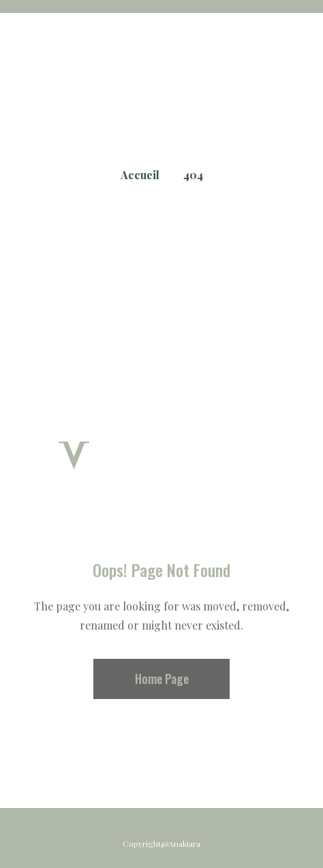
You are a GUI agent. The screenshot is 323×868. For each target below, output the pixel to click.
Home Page (162, 679)
